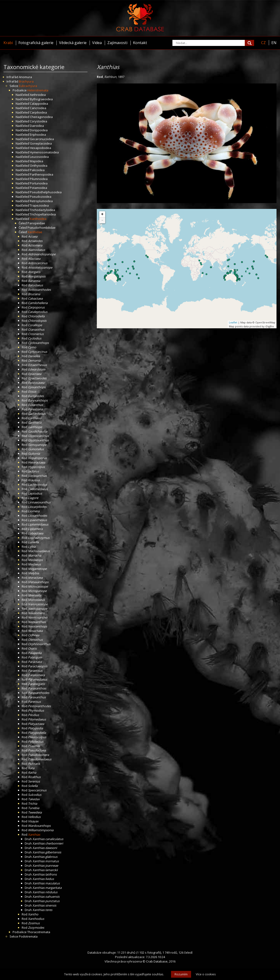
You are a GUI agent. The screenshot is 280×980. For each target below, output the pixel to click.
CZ (263, 43)
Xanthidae (35, 232)
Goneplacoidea (41, 143)
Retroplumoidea (41, 201)
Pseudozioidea (41, 197)
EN (274, 43)
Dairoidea (37, 126)
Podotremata (28, 936)
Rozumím (181, 974)
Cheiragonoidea (41, 117)
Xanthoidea (38, 219)
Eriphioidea (38, 135)
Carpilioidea (38, 112)
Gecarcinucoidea (42, 139)
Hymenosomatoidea (44, 152)
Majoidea (37, 161)
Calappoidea (39, 104)
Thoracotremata (39, 932)
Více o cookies (206, 974)
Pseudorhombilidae (42, 228)
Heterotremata (38, 90)
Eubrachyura (28, 86)
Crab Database (157, 961)
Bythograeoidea (41, 99)
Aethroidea (38, 95)
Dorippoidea (39, 130)
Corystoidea (38, 121)
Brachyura (26, 81)
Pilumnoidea (39, 179)
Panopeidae (36, 223)
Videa (97, 43)
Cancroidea (38, 108)
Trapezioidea (39, 205)
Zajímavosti (117, 43)
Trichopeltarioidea (43, 214)
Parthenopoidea (42, 174)
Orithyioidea (39, 166)
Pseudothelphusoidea (46, 192)
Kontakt (140, 43)
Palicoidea (37, 170)
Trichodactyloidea (42, 210)
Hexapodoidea (40, 148)
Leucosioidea (39, 157)
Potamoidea (38, 188)
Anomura (25, 77)
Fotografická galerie (36, 43)
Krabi (8, 43)
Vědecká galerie (73, 43)
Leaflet (233, 322)
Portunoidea (39, 183)
